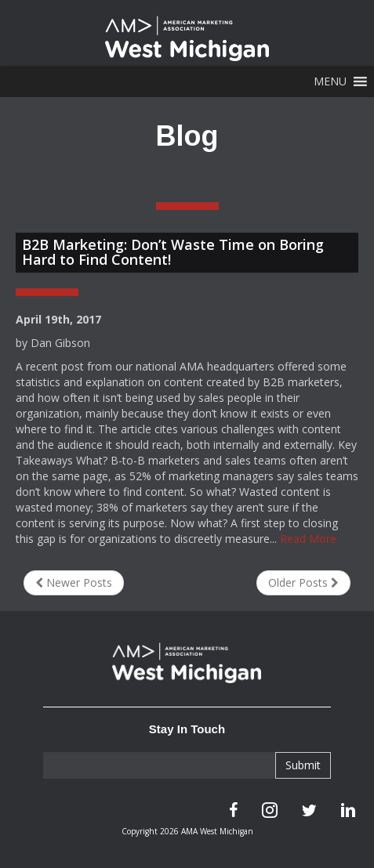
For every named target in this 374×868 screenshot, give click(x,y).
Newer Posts (74, 582)
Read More (308, 539)
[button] (330, 81)
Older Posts (303, 582)
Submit (303, 765)
